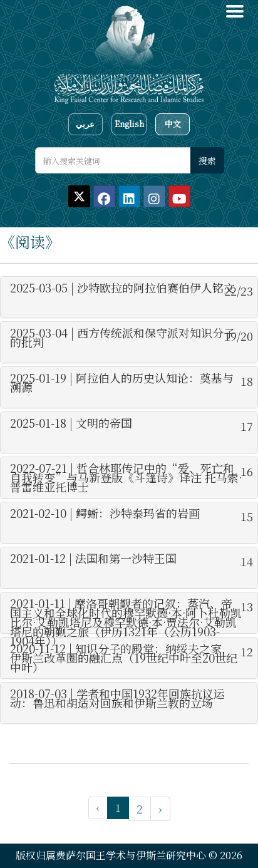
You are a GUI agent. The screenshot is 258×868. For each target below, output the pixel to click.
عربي (85, 124)
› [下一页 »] (160, 809)
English (129, 124)
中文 (173, 124)
